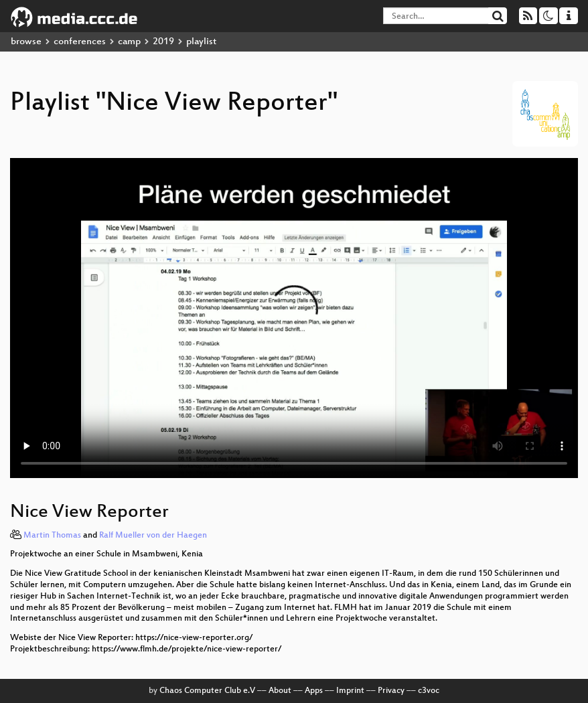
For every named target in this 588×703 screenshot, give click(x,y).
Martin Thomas (52, 536)
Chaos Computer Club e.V (207, 691)
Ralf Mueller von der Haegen (153, 536)
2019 (163, 42)
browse (26, 42)
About (280, 691)
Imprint (350, 691)
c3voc (429, 691)
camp (129, 42)
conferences (80, 42)
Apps (314, 691)
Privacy (391, 691)
